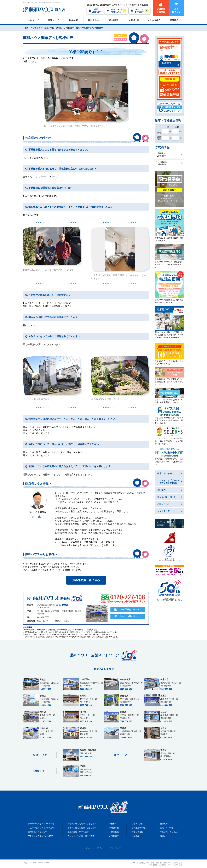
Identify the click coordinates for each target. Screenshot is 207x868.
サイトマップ (115, 848)
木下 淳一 (38, 517)
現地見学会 (114, 828)
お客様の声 (69, 28)
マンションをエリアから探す (41, 836)
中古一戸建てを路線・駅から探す (82, 828)
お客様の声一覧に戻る (86, 580)
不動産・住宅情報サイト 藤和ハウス (39, 28)
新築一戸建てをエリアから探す (41, 824)
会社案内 (164, 824)
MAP (65, 605)
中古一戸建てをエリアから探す (41, 828)
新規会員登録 (137, 832)
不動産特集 (114, 832)
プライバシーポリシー (95, 848)
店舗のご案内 (137, 824)
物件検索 (113, 824)
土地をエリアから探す (38, 832)
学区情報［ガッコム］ (169, 832)
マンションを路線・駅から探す (81, 836)
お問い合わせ (166, 836)
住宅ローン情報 (167, 828)
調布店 (59, 28)
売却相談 (136, 836)
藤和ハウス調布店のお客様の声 (90, 28)
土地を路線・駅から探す (78, 832)
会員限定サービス (139, 828)
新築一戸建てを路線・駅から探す (82, 824)
